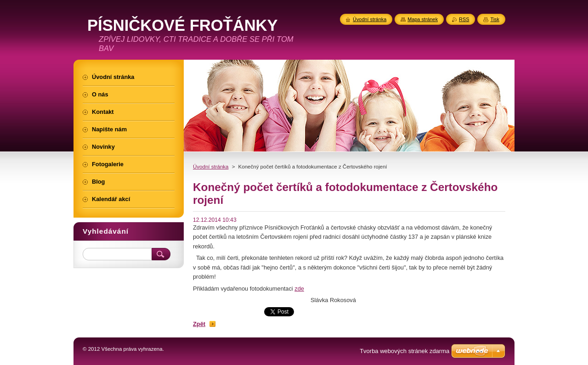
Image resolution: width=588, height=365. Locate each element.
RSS (464, 19)
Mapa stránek (423, 19)
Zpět (199, 324)
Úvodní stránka (211, 167)
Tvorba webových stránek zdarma (404, 351)
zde (299, 289)
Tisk (495, 19)
